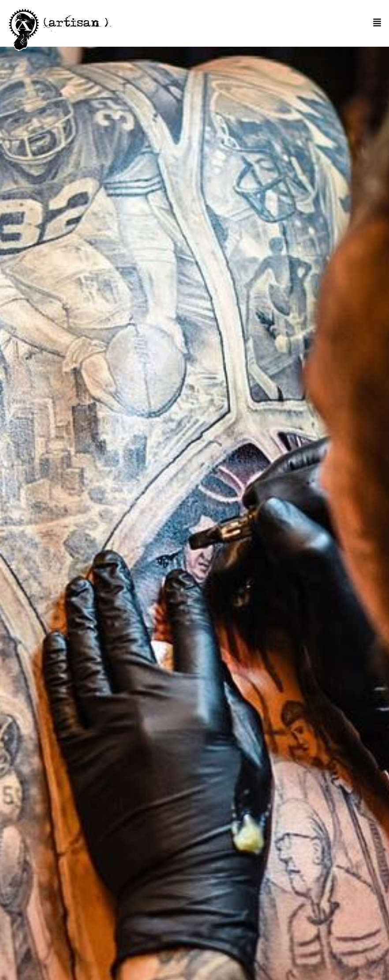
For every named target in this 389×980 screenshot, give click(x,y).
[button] (377, 23)
